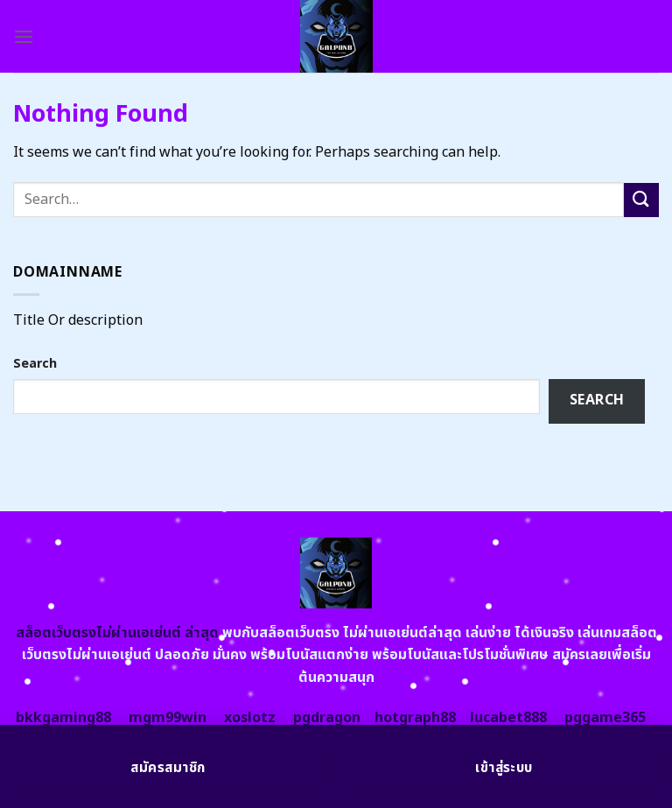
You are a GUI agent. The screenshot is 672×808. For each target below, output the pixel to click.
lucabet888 (508, 718)
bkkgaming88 (63, 718)
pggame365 (605, 718)
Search (35, 364)
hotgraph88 (415, 718)
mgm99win (168, 718)
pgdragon (327, 718)
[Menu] (24, 36)
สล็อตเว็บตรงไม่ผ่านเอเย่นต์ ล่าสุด (117, 633)
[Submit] (641, 200)
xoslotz (250, 718)
